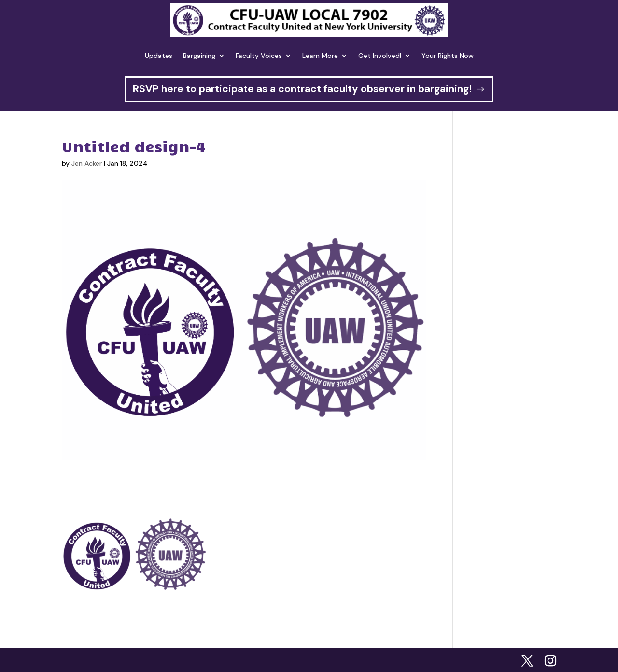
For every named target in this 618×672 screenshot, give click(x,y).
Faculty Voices (259, 56)
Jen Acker (87, 163)
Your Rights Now (448, 56)
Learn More (320, 56)
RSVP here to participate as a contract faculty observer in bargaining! (302, 89)
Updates (159, 56)
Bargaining (199, 56)
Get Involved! (380, 56)
